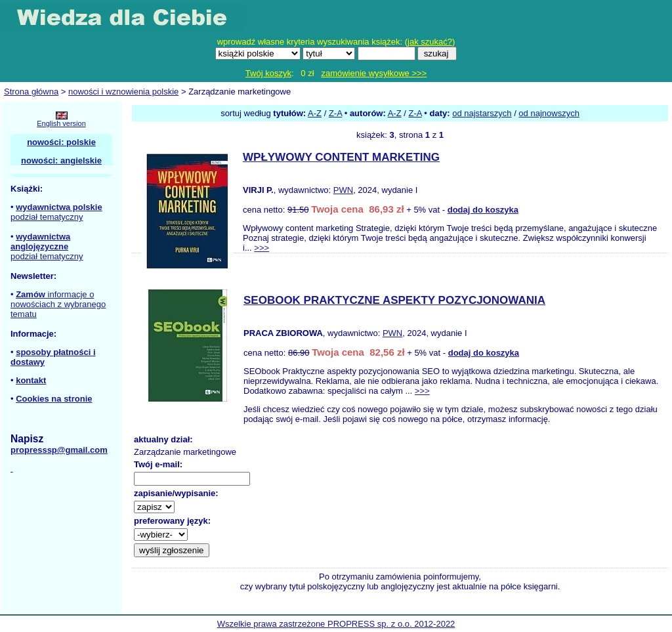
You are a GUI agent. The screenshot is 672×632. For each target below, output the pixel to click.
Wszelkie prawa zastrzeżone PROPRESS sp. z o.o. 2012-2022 (336, 624)
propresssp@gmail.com (59, 450)
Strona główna (31, 92)
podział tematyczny (47, 217)
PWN (343, 190)
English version (61, 123)
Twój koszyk (268, 73)
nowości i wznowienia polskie (123, 92)
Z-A (335, 113)
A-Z (315, 113)
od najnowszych (549, 113)
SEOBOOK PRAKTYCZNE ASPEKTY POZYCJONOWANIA (394, 300)
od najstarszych (482, 113)
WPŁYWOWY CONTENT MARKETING (341, 157)
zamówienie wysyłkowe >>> (374, 73)
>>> (262, 248)
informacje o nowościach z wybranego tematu (58, 304)
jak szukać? (430, 42)
